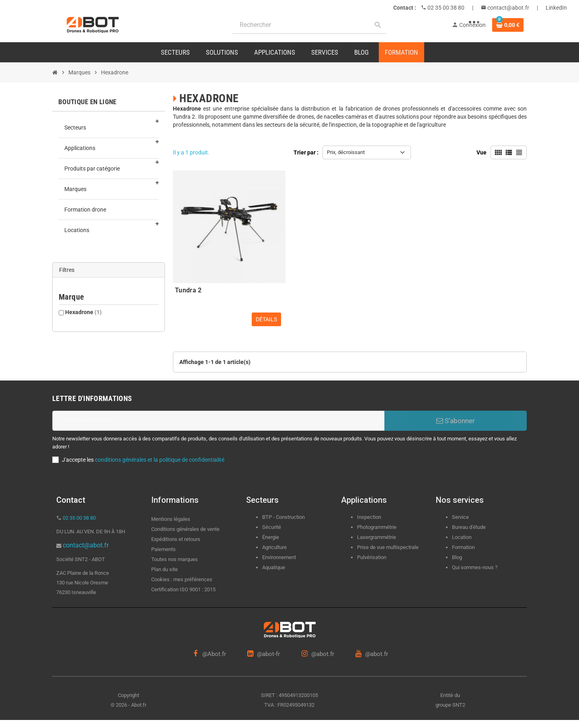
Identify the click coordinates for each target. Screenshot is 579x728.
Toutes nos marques (175, 559)
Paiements (163, 549)
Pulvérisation (372, 557)
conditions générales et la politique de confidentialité (160, 460)
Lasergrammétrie (377, 537)
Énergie (271, 537)
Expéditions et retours (176, 539)
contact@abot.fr (508, 8)
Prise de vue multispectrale (388, 547)
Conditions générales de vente (185, 529)
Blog (457, 557)
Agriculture (274, 547)
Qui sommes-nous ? (475, 567)
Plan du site (164, 569)
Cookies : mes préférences (182, 579)
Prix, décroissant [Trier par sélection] (346, 152)
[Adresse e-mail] (218, 421)
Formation (463, 547)
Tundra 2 (188, 290)
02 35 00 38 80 (445, 8)
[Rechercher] (309, 25)
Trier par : (306, 152)
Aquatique (274, 567)
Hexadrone (83, 312)
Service (461, 517)
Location (462, 537)
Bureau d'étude (469, 527)
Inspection (369, 517)
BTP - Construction (283, 517)
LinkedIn (556, 8)
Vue (481, 152)
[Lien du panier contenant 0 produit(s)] (508, 25)
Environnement (279, 557)
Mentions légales (171, 519)
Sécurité (272, 527)
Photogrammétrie (377, 527)
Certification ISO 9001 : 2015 (183, 589)
